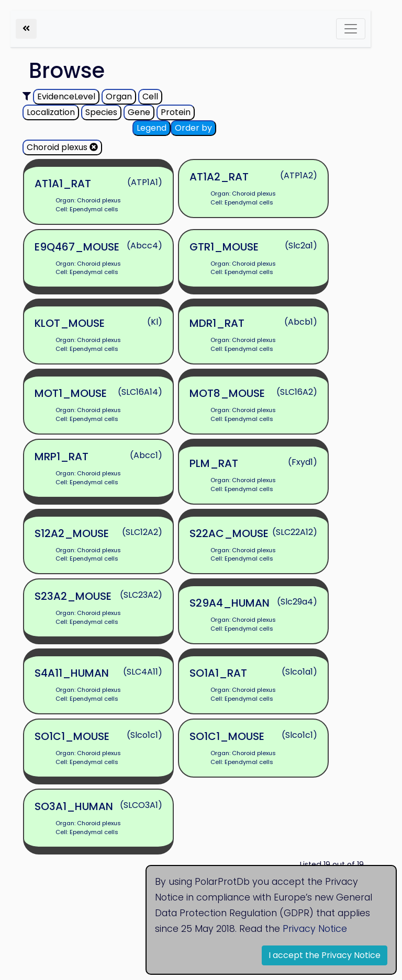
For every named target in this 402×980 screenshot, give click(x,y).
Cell (150, 96)
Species (101, 112)
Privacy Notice (315, 929)
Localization (51, 112)
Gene (139, 112)
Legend (152, 128)
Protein (176, 112)
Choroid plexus (62, 147)
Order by (193, 128)
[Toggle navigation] (351, 29)
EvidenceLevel (66, 96)
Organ (119, 96)
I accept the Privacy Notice (325, 955)
